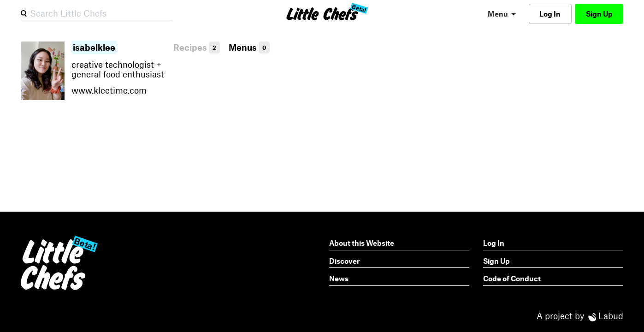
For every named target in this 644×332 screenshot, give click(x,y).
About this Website (362, 243)
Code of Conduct (512, 278)
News (339, 278)
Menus (249, 47)
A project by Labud (580, 316)
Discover (344, 261)
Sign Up (599, 14)
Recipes (197, 47)
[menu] (502, 14)
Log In (550, 14)
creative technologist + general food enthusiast (119, 69)
